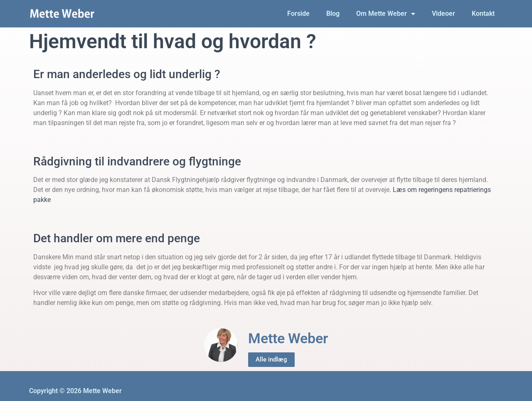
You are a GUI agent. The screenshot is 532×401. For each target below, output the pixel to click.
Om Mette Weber (386, 14)
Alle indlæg (271, 359)
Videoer (443, 14)
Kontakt (483, 14)
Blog (333, 14)
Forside (298, 14)
